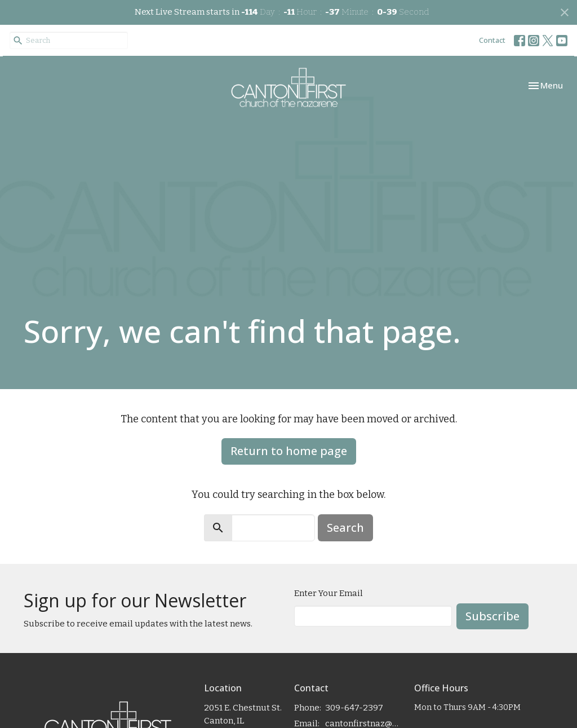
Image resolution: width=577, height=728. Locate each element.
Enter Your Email (329, 593)
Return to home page (289, 451)
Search (345, 528)
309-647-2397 (354, 708)
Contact (492, 40)
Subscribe (492, 616)
